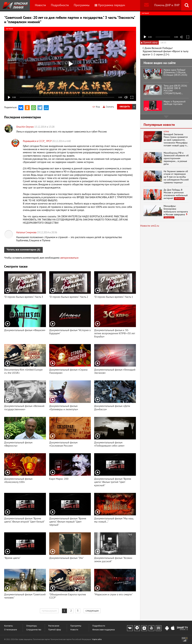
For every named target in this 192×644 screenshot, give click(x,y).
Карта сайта (97, 639)
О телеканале (11, 630)
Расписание (54, 626)
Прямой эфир (55, 630)
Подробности (60, 5)
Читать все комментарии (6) (23, 250)
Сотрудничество (34, 630)
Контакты (9, 626)
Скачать (108, 107)
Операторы (32, 626)
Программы (82, 5)
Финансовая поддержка (104, 630)
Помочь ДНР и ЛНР (167, 5)
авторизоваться (69, 258)
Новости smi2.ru (150, 226)
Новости (40, 5)
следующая (92, 611)
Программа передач (110, 5)
